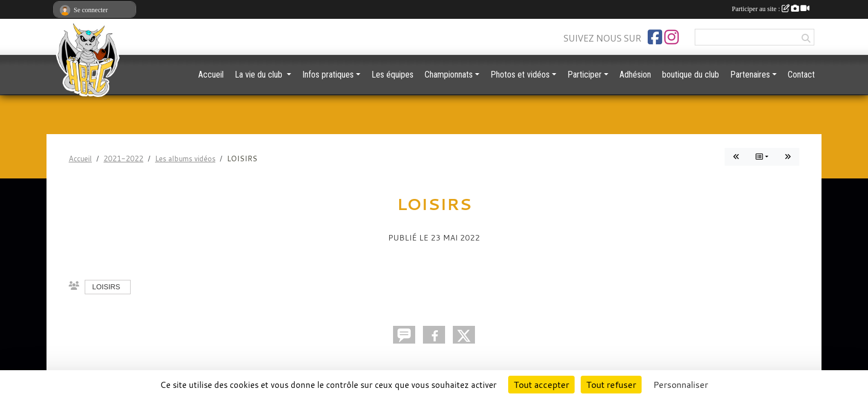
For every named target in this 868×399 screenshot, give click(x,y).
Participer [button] (585, 75)
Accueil (211, 75)
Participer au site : (771, 9)
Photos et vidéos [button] (520, 75)
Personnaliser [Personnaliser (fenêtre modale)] (681, 385)
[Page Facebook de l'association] (655, 37)
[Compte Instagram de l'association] (671, 37)
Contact (801, 75)
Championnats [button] (449, 75)
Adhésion (635, 75)
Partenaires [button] (750, 75)
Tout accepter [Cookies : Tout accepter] (541, 385)
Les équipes (392, 75)
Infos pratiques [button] (328, 75)
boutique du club (691, 75)
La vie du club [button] (260, 75)
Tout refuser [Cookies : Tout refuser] (611, 385)
